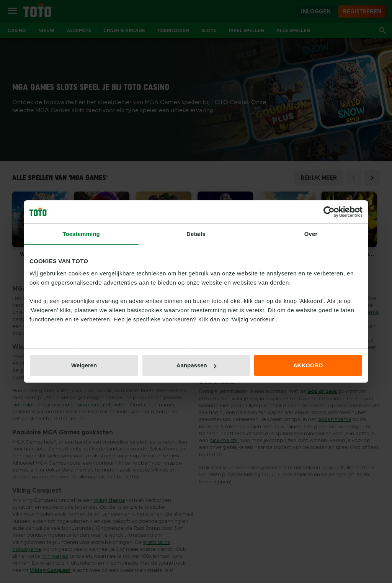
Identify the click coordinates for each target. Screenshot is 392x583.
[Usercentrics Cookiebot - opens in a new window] (329, 212)
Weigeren (84, 365)
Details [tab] (196, 234)
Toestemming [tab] (81, 234)
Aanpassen (196, 365)
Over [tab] (311, 234)
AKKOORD (308, 365)
